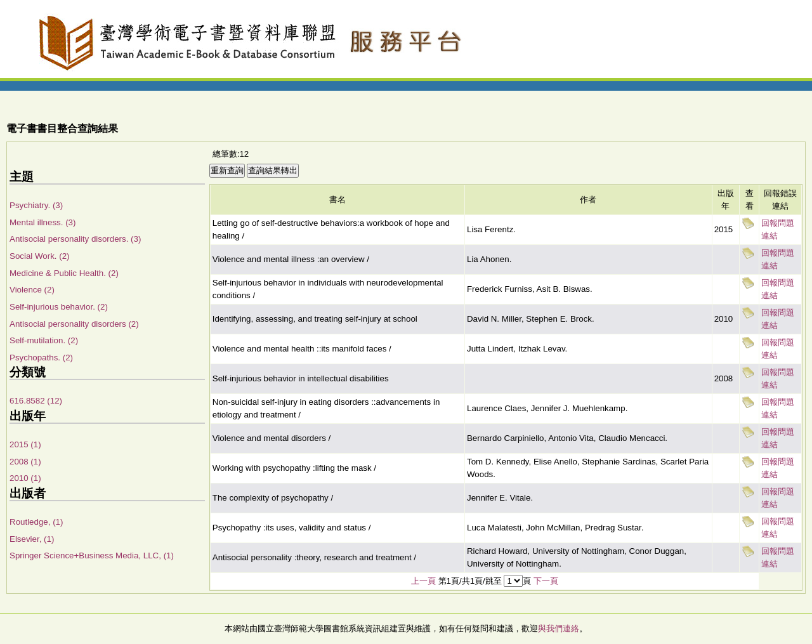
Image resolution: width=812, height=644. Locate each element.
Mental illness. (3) (43, 222)
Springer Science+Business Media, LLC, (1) (92, 555)
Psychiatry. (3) (36, 205)
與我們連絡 (559, 628)
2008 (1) (25, 462)
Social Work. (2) (40, 256)
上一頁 (423, 581)
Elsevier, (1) (32, 539)
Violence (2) (32, 290)
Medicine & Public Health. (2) (64, 273)
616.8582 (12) (36, 401)
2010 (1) (25, 478)
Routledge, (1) (36, 522)
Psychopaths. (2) (41, 358)
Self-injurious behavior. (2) (59, 307)
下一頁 (546, 581)
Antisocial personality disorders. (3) (75, 239)
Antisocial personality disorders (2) (74, 324)
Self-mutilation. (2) (44, 340)
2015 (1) (25, 444)
